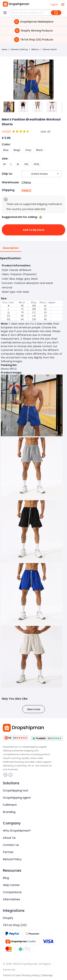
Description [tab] (11, 248)
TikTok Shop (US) (15, 925)
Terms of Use (12, 975)
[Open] (58, 174)
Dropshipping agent (17, 798)
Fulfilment (10, 805)
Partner (8, 852)
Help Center (11, 885)
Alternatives (11, 899)
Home (4, 50)
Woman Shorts (50, 50)
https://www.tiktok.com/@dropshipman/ (5, 775)
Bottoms (35, 50)
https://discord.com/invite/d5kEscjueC (11, 775)
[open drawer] (63, 4)
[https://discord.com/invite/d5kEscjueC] (11, 775)
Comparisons (12, 892)
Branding (9, 812)
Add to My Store (33, 230)
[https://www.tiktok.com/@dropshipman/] (5, 775)
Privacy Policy (31, 975)
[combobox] (36, 174)
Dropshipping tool (15, 790)
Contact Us (11, 845)
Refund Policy (12, 859)
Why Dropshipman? (17, 831)
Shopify (8, 918)
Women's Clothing (19, 50)
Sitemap (47, 975)
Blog (6, 878)
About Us (9, 838)
